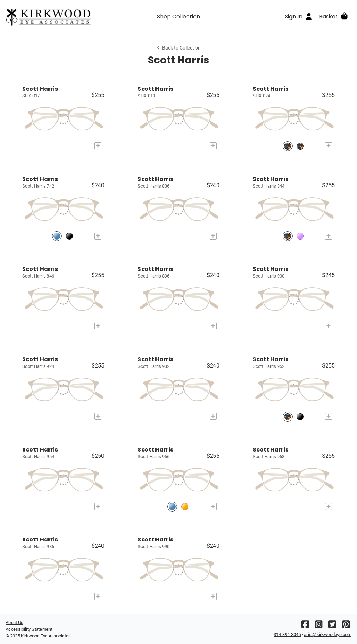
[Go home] (49, 16)
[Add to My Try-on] (98, 146)
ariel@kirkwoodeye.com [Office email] (328, 634)
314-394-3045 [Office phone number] (287, 634)
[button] (334, 16)
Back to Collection (178, 48)
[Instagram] (319, 626)
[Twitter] (332, 626)
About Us (14, 623)
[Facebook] (305, 626)
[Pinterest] (346, 626)
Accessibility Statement (29, 629)
